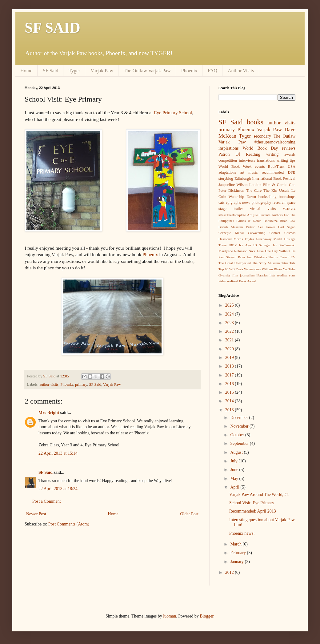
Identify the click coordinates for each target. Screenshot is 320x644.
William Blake (272, 269)
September (240, 443)
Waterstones (252, 269)
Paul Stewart (228, 257)
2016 (230, 384)
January (237, 562)
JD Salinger (262, 245)
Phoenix (189, 71)
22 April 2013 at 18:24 (58, 489)
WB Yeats (236, 269)
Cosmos (290, 233)
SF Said (50, 71)
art (242, 172)
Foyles (250, 239)
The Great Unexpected (235, 263)
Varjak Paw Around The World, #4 (259, 495)
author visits (49, 384)
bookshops (287, 197)
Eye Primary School (173, 113)
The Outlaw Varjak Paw (147, 71)
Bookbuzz (271, 221)
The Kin (270, 191)
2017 (230, 375)
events (260, 167)
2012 (230, 572)
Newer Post (36, 514)
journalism (247, 275)
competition (228, 160)
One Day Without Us (280, 251)
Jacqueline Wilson (233, 185)
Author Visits (241, 71)
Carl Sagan (287, 227)
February (238, 553)
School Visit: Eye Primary (252, 503)
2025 (230, 305)
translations (266, 160)
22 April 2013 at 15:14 (58, 453)
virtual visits (263, 209)
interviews (247, 160)
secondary (262, 136)
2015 (230, 392)
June (235, 470)
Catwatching (257, 233)
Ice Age (245, 245)
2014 (230, 401)
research (279, 203)
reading (282, 275)
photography (262, 203)
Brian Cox (288, 221)
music (253, 172)
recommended (273, 172)
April (235, 487)
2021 (230, 340)
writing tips (286, 160)
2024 (230, 314)
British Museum (231, 227)
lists (272, 275)
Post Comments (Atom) (69, 524)
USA (292, 167)
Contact (275, 233)
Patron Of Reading (239, 154)
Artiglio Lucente (259, 215)
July (234, 461)
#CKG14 (289, 209)
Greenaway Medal (269, 239)
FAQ (212, 71)
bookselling (268, 197)
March (236, 544)
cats (222, 203)
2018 (230, 366)
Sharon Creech (279, 257)
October (238, 435)
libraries (262, 275)
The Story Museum (266, 263)
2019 (230, 358)
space (291, 203)
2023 (230, 323)
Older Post (190, 514)
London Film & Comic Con (272, 185)
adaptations (227, 172)
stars (292, 275)
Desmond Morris (231, 239)
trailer (238, 209)
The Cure (254, 191)
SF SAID (52, 28)
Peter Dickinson (231, 191)
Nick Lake (256, 251)
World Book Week (235, 167)
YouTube (289, 269)
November (240, 426)
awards (290, 155)
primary (81, 384)
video (222, 281)
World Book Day (260, 148)
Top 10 (223, 269)
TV (293, 257)
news (246, 203)
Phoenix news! (242, 533)
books (255, 122)
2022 (230, 331)
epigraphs (233, 203)
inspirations (228, 148)
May (235, 479)
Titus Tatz (288, 263)
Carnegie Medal (231, 233)
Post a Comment (47, 501)
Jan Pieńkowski (284, 245)
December (240, 418)
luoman (170, 616)
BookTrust (276, 167)
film (235, 275)
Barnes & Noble (249, 221)
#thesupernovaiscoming (275, 142)
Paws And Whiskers (253, 257)
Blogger (206, 616)
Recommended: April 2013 (253, 511)
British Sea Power (260, 227)
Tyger (74, 71)
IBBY (233, 245)
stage (222, 209)
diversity (224, 275)
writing (272, 154)
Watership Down (242, 197)
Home (26, 71)
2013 (230, 410)
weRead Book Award (242, 281)
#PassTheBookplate (232, 215)
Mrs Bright (49, 413)
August (237, 452)
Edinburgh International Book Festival (265, 179)
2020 (230, 349)
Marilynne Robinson (233, 251)
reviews (289, 148)
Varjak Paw (102, 71)
